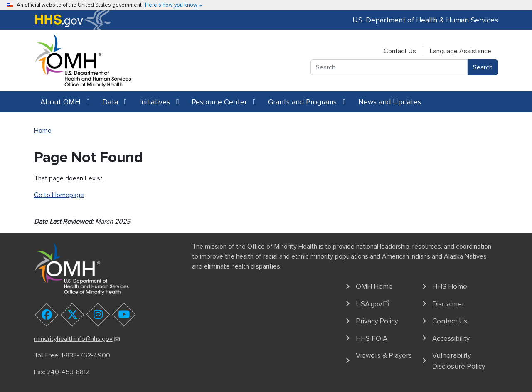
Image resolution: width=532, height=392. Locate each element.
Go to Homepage (59, 195)
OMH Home (374, 287)
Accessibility (451, 339)
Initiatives (159, 102)
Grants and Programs (307, 102)
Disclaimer (448, 304)
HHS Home (450, 287)
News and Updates (390, 102)
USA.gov (374, 303)
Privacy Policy (377, 321)
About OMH (65, 102)
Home (43, 131)
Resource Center (224, 102)
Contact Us (400, 51)
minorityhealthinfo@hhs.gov (78, 339)
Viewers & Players (384, 356)
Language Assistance (461, 51)
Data (115, 102)
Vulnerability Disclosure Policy (459, 361)
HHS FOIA (372, 339)
